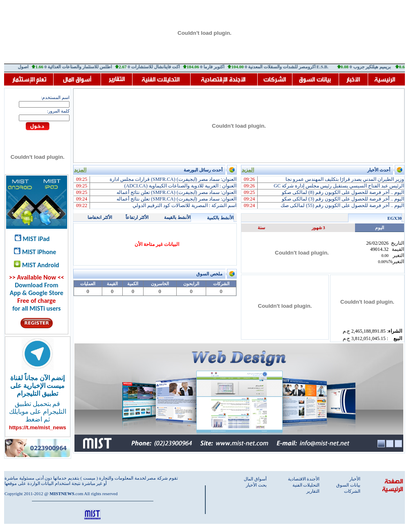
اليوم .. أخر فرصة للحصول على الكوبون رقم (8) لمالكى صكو (343, 192)
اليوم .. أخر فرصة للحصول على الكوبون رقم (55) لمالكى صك (342, 205)
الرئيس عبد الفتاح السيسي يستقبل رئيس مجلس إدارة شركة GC (339, 186)
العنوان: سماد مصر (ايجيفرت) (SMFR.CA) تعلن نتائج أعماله (176, 192)
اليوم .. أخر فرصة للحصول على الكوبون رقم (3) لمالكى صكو (343, 199)
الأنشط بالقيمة (177, 217)
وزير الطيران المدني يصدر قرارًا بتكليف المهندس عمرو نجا (345, 179)
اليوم (380, 228)
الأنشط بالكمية (220, 218)
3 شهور (318, 228)
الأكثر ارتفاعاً (137, 217)
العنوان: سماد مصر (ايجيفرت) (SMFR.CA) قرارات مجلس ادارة (173, 179)
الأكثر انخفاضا (100, 217)
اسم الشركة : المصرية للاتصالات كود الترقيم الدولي (184, 205)
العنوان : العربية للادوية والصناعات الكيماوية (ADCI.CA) (180, 186)
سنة (261, 228)
